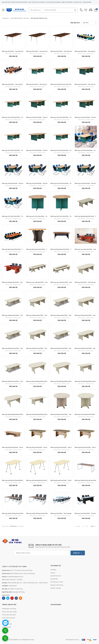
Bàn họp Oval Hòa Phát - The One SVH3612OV (41, 117)
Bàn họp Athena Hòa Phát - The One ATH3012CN (66, 348)
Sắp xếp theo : (75, 23)
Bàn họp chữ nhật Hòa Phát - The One (14, 117)
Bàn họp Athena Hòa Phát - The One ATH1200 (65, 414)
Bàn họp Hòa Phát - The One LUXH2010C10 (40, 51)
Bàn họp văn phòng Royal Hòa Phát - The (40, 480)
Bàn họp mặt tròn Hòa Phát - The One (39, 216)
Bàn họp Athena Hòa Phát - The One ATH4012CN (66, 315)
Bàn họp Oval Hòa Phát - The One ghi (87, 513)
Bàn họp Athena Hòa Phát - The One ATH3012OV (42, 348)
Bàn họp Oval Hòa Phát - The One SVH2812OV (41, 150)
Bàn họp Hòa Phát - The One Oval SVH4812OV (41, 84)
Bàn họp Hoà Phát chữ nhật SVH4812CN (63, 84)
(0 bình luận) (17, 54)
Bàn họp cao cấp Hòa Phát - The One (63, 282)
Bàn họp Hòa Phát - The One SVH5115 (87, 51)
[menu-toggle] (3, 10)
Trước (77, 526)
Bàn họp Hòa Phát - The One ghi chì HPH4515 (65, 513)
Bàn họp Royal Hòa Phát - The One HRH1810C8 (66, 480)
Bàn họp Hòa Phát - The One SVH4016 (14, 84)
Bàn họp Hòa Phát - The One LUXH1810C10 (16, 51)
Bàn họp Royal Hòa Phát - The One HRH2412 (41, 447)
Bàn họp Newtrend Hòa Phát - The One (15, 249)
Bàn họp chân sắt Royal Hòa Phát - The (15, 513)
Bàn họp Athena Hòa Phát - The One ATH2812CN (18, 381)
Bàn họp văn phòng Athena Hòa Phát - (39, 381)
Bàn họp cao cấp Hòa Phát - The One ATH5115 (41, 282)
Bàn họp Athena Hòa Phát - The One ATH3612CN (18, 348)
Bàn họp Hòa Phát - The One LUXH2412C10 (64, 51)
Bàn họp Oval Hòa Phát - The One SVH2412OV (17, 183)
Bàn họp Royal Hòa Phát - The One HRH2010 (65, 447)
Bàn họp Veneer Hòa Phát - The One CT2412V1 (17, 282)
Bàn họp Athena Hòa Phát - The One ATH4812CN (18, 315)
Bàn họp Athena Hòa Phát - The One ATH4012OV (42, 315)
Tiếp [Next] (93, 526)
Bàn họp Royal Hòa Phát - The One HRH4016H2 (17, 447)
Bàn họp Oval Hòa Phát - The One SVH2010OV (41, 183)
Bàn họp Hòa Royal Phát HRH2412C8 (14, 480)
